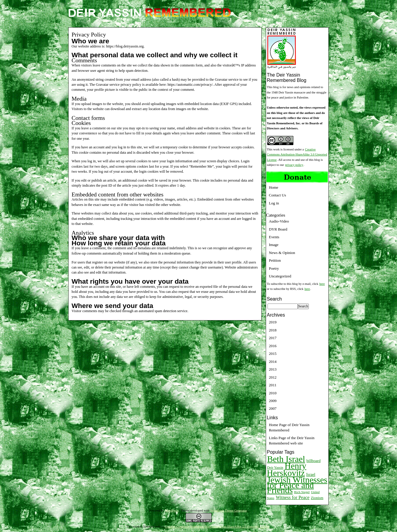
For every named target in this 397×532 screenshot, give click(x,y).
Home (274, 187)
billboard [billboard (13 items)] (314, 461)
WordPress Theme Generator (229, 510)
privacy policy (294, 165)
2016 (273, 346)
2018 (273, 330)
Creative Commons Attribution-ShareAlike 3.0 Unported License (297, 155)
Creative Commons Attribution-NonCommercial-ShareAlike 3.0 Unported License (217, 527)
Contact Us (278, 195)
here (322, 284)
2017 (273, 338)
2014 (273, 362)
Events (274, 237)
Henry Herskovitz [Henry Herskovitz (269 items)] (287, 469)
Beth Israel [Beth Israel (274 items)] (286, 459)
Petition (275, 260)
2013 (273, 369)
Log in (274, 203)
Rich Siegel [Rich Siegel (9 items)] (302, 492)
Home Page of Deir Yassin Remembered (289, 427)
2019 (273, 322)
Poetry (274, 268)
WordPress (172, 510)
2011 (273, 385)
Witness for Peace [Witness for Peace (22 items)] (293, 497)
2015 (273, 354)
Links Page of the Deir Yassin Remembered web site (292, 440)
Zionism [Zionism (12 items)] (317, 498)
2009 (273, 401)
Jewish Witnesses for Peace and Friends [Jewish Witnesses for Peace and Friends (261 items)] (297, 485)
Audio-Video (279, 221)
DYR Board (278, 229)
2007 (273, 408)
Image (274, 245)
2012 (273, 377)
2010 (273, 393)
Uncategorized (280, 276)
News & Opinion (282, 253)
